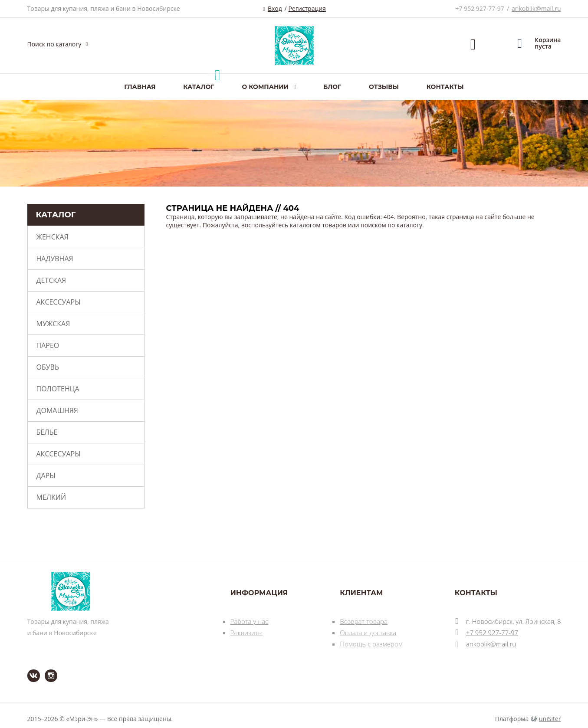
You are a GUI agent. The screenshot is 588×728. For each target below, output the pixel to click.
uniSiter (550, 719)
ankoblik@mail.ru (536, 8)
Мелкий (51, 497)
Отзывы (384, 87)
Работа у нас (250, 621)
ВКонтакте (28, 670)
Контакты (445, 87)
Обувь (48, 367)
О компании (265, 87)
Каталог (199, 87)
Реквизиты (247, 633)
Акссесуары (59, 454)
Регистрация (307, 8)
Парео (48, 345)
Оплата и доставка (368, 633)
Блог (332, 87)
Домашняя (57, 410)
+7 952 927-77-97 (480, 8)
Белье (47, 432)
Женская (53, 237)
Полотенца (58, 389)
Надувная (55, 259)
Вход (275, 8)
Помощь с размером (371, 644)
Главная (140, 87)
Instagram (46, 670)
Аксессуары (59, 302)
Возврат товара (364, 621)
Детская (51, 280)
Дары (46, 475)
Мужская (53, 324)
